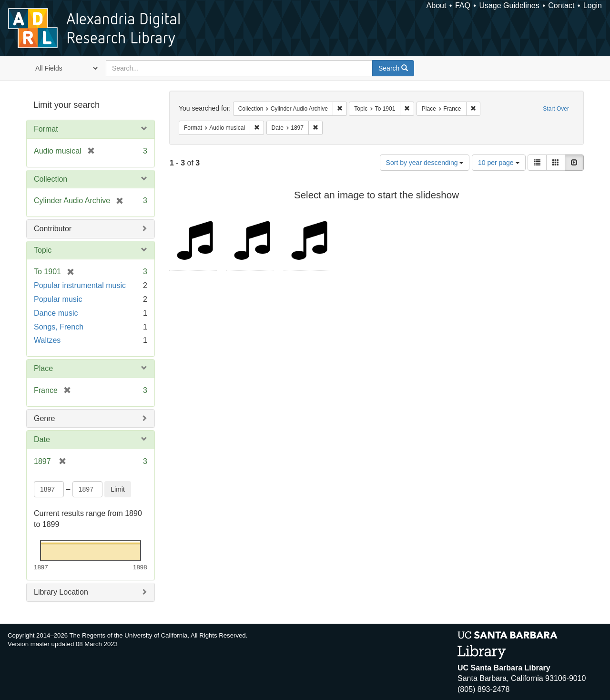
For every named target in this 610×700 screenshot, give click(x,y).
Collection (51, 179)
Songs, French (59, 327)
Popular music (58, 299)
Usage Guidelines (509, 5)
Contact (561, 5)
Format (46, 129)
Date (42, 439)
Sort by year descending (425, 163)
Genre (44, 418)
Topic (43, 250)
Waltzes (47, 340)
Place (43, 368)
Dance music (56, 313)
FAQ (463, 5)
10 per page (499, 163)
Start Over (556, 109)
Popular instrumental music (80, 285)
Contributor (53, 229)
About (437, 5)
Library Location (61, 592)
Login (593, 5)
